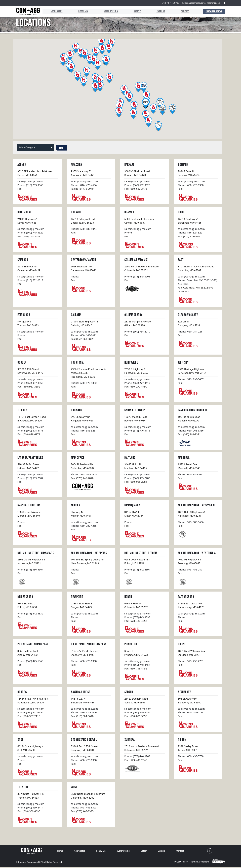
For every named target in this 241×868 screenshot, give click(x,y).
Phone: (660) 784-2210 (137, 332)
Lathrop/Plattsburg (30, 459)
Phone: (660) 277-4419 (137, 383)
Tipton (182, 741)
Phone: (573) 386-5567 (31, 570)
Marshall (184, 459)
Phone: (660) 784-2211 (191, 332)
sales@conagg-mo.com (31, 181)
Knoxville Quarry (135, 411)
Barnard (129, 165)
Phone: (128, 233)
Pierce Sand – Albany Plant (34, 645)
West (74, 789)
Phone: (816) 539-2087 (31, 479)
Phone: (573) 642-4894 (137, 570)
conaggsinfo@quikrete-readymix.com (201, 3)
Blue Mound (24, 212)
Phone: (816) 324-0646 (84, 714)
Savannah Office (81, 693)
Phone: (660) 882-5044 (84, 229)
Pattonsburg (186, 598)
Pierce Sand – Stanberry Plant (89, 645)
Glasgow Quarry (188, 315)
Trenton (23, 789)
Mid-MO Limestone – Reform (141, 554)
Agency (22, 165)
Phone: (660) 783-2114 (191, 714)
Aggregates (54, 12)
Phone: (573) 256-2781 (191, 662)
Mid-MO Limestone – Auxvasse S (36, 554)
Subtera (129, 741)
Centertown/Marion (83, 260)
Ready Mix (81, 12)
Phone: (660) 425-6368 (191, 185)
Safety (136, 12)
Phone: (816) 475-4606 (84, 185)
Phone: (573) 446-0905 (84, 475)
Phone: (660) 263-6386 (191, 431)
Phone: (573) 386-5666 (191, 523)
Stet (20, 741)
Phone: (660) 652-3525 (137, 185)
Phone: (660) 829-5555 (137, 714)
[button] (85, 54)
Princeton (131, 645)
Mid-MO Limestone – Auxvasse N (196, 506)
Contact (185, 12)
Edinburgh (24, 315)
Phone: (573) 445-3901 (137, 277)
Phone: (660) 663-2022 (84, 336)
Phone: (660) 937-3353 (31, 383)
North (128, 598)
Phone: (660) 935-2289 (137, 479)
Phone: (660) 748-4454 (137, 666)
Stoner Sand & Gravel (84, 741)
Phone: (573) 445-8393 (137, 618)
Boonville (77, 212)
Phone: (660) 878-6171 (31, 431)
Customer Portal (214, 12)
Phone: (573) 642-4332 (31, 614)
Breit (181, 212)
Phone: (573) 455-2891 (191, 570)
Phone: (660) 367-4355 (31, 714)
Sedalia (129, 693)
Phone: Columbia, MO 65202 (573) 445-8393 (198, 282)
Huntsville (131, 363)
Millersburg (25, 598)
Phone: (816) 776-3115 (137, 431)
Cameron (23, 260)
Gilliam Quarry (133, 315)
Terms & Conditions (199, 863)
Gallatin (76, 315)
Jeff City (183, 363)
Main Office (78, 459)
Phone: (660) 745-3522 (31, 233)
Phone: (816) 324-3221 (191, 233)
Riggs (181, 645)
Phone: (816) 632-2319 (31, 280)
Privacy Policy (179, 863)
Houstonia (77, 363)
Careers (160, 12)
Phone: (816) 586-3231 (84, 431)
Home (60, 853)
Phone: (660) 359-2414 (31, 809)
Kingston (77, 411)
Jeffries (22, 411)
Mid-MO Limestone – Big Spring (89, 554)
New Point (77, 598)
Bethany (183, 165)
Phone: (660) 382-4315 (84, 526)
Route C (22, 693)
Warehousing (109, 12)
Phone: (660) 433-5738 (191, 758)
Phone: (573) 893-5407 (191, 380)
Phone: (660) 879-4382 (84, 383)
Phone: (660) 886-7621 (191, 475)
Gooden (22, 363)
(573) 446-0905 (170, 3)
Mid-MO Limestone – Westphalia (197, 554)
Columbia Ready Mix (136, 260)
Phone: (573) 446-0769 (137, 758)
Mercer (75, 506)
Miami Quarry (132, 506)
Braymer (129, 212)
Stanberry (184, 693)
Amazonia (76, 165)
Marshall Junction (29, 506)
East (181, 260)
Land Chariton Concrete (193, 411)
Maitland (130, 459)
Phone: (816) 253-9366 (31, 185)
